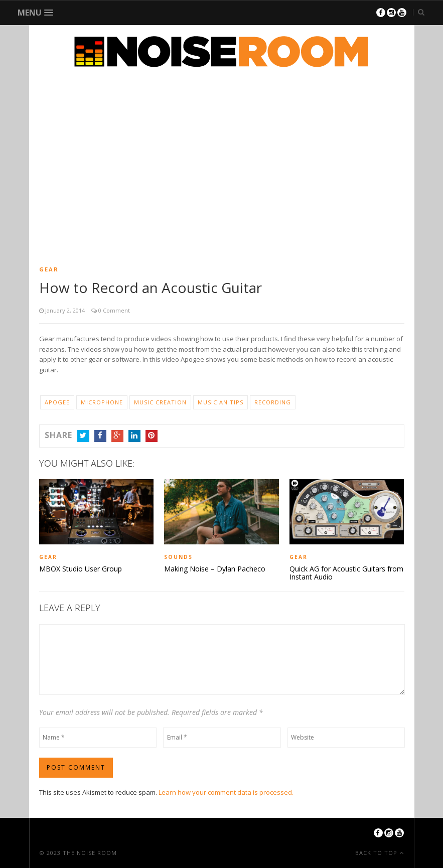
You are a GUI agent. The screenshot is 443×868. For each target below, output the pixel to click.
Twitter (83, 436)
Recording (273, 402)
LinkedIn (134, 436)
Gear (49, 269)
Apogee (57, 402)
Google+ (117, 436)
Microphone (102, 402)
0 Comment (113, 310)
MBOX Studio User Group (81, 569)
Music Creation (160, 402)
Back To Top (377, 853)
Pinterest (152, 436)
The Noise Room (90, 853)
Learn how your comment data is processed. (226, 792)
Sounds (178, 557)
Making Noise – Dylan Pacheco (215, 569)
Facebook (100, 436)
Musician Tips (220, 402)
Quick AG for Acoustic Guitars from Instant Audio (346, 573)
